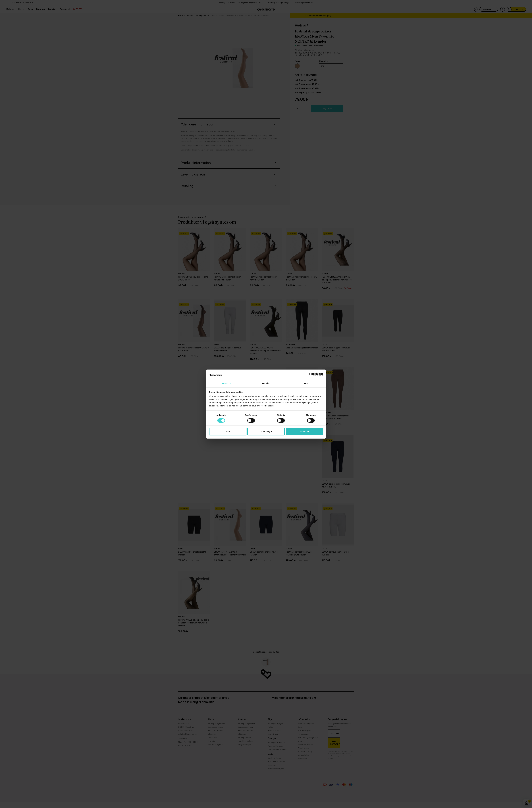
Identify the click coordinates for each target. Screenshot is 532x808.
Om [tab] (306, 383)
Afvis (228, 432)
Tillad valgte (266, 432)
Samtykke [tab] (226, 383)
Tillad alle (304, 432)
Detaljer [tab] (266, 383)
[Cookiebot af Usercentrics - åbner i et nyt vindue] (311, 375)
